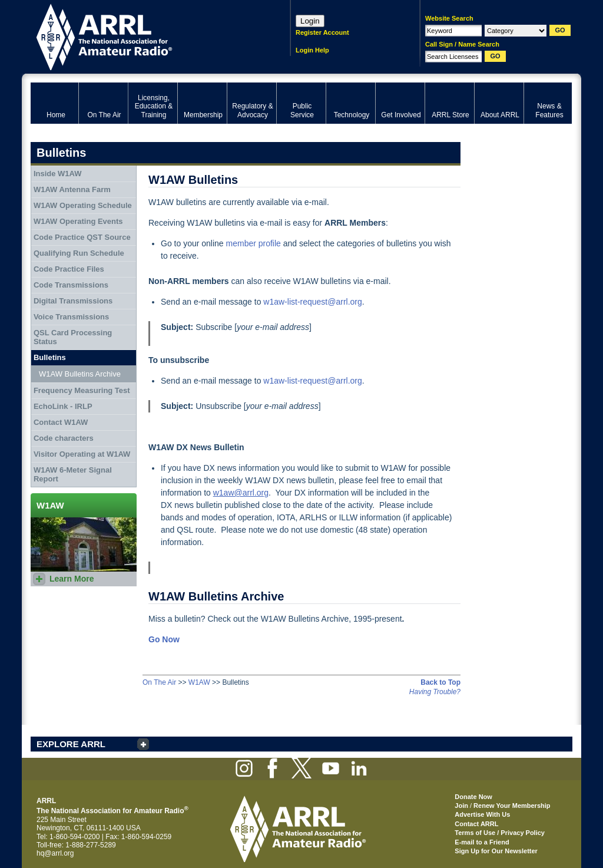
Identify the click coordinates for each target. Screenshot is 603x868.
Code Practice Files (69, 269)
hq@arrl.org (55, 853)
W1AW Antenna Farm (72, 189)
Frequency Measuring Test (82, 390)
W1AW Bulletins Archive (80, 374)
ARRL (145, 36)
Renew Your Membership (512, 806)
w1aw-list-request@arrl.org (312, 302)
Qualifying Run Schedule (79, 253)
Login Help (312, 50)
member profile (254, 243)
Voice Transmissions (71, 317)
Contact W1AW (61, 422)
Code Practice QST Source (82, 237)
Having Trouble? (435, 692)
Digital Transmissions (73, 301)
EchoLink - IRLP (63, 406)
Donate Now (473, 797)
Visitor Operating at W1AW (82, 454)
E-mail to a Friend (482, 842)
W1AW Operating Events (78, 221)
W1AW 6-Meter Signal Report (73, 475)
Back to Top (440, 682)
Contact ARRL (476, 824)
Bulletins (50, 357)
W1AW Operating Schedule (83, 205)
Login (310, 21)
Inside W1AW (58, 174)
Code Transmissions (71, 285)
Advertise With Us (482, 814)
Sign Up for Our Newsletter (496, 851)
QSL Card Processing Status (73, 337)
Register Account (322, 32)
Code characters (64, 438)
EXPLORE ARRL (71, 744)
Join (461, 806)
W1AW (199, 682)
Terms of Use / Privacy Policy (500, 833)
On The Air (159, 682)
